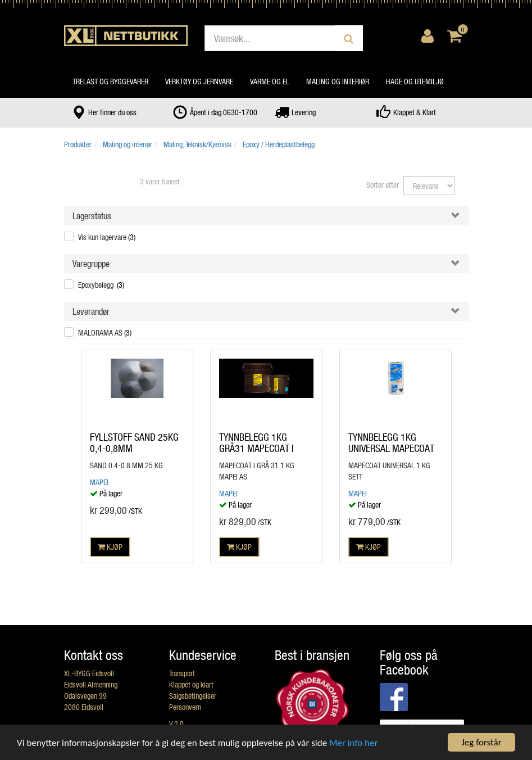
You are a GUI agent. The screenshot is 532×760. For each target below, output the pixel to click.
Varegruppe (91, 263)
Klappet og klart (191, 684)
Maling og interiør (338, 81)
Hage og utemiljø (415, 81)
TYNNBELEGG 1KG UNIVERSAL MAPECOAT (391, 442)
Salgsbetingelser (193, 696)
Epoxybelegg (101, 285)
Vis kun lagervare (107, 237)
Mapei (99, 482)
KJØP (110, 547)
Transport (182, 673)
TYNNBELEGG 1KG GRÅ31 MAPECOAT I (256, 442)
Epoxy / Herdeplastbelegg (279, 144)
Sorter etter (383, 185)
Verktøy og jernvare (199, 81)
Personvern (185, 707)
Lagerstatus (92, 216)
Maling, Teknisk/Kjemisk (197, 144)
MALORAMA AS (105, 332)
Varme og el (270, 81)
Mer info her (353, 743)
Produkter (78, 144)
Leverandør (91, 311)
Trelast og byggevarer (110, 81)
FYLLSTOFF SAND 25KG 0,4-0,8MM (134, 442)
